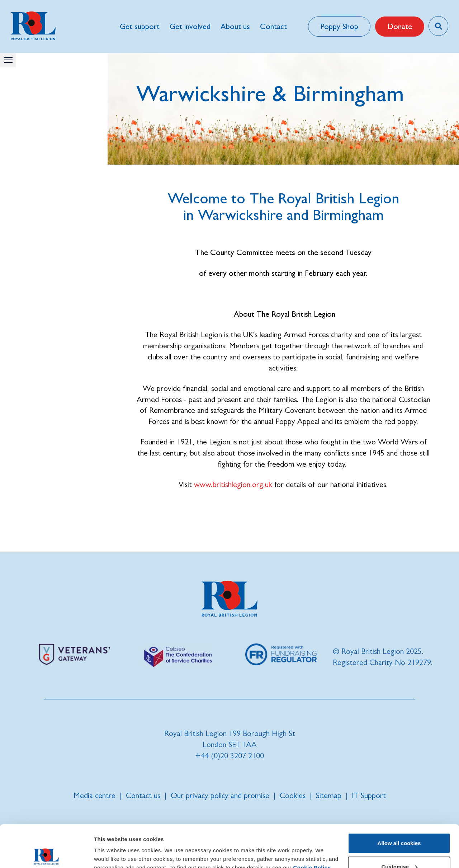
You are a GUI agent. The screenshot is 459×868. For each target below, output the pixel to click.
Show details (111, 854)
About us (235, 26)
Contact (273, 26)
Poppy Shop (339, 26)
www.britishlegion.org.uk (233, 484)
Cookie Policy (312, 825)
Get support (140, 26)
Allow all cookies (399, 801)
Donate (400, 26)
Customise (399, 824)
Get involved (190, 26)
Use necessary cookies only (399, 848)
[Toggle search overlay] (438, 26)
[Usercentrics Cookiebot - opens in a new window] (46, 854)
